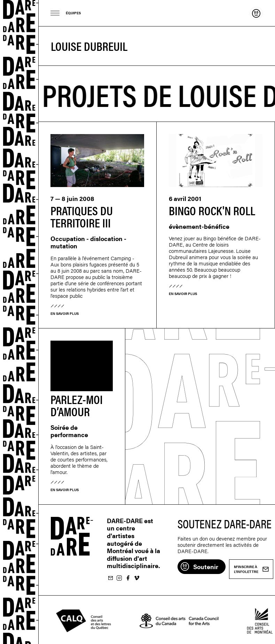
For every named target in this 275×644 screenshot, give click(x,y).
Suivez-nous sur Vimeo (136, 578)
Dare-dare (19, 322)
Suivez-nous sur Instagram (119, 578)
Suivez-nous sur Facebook (128, 578)
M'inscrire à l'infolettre (110, 578)
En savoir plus (65, 313)
